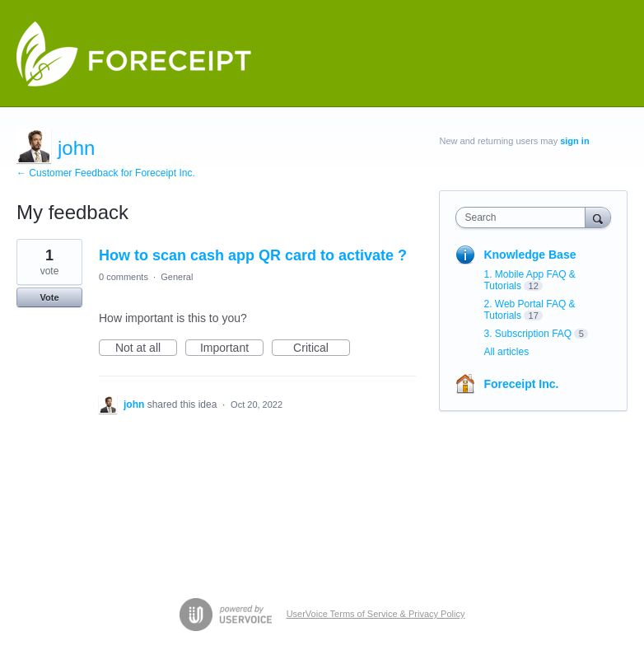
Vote (49, 297)
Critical (322, 348)
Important (232, 348)
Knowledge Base (530, 255)
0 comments (124, 277)
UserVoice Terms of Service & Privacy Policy (376, 614)
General (177, 277)
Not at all (146, 348)
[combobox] (524, 217)
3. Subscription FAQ (527, 334)
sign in (574, 141)
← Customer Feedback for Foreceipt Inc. (106, 173)
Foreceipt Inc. (521, 384)
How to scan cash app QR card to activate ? (253, 255)
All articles (506, 352)
